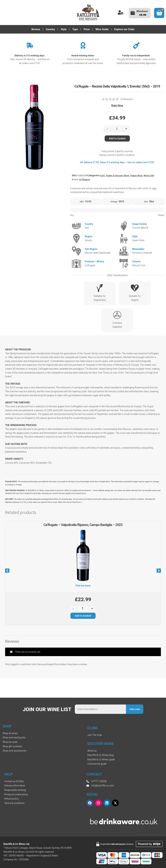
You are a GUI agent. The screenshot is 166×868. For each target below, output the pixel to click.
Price (87, 29)
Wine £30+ (149, 175)
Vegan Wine (136, 175)
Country (50, 29)
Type (75, 29)
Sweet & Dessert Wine (118, 175)
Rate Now (117, 106)
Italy (102, 175)
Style (64, 29)
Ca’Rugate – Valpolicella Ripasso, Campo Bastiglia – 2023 (83, 525)
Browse (36, 29)
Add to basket (117, 138)
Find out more (83, 586)
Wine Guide (102, 29)
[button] (7, 571)
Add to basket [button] (83, 616)
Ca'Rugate (84, 179)
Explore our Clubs (124, 29)
